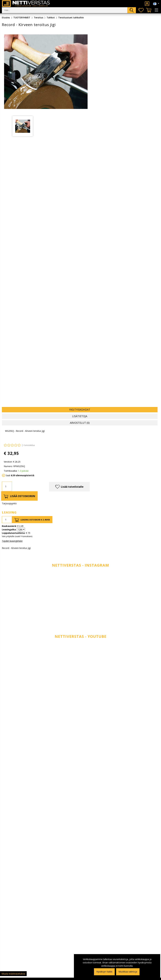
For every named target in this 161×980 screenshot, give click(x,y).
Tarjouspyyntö (9, 503)
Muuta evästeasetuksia (13, 974)
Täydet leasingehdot (12, 541)
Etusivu (6, 17)
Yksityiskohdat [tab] (80, 410)
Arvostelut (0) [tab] (80, 423)
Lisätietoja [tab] (80, 416)
